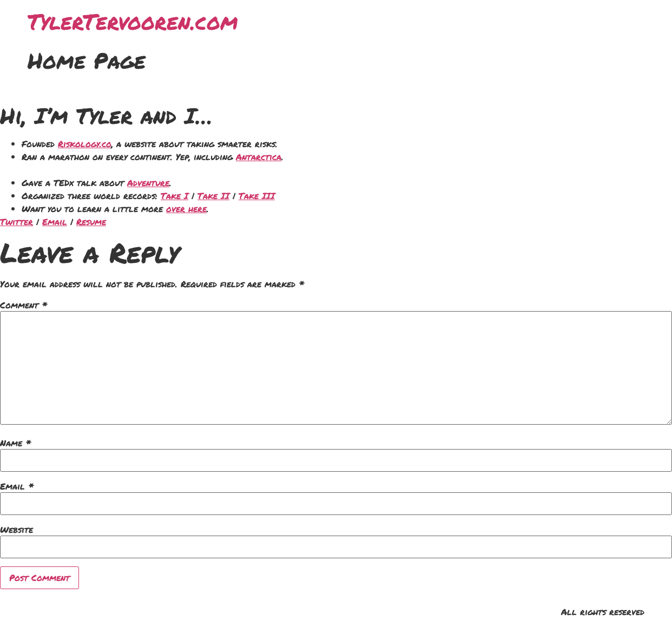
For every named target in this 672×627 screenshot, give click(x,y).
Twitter (17, 222)
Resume (91, 222)
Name (16, 443)
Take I (174, 196)
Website (17, 530)
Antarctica (259, 157)
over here (186, 209)
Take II (213, 196)
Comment (24, 305)
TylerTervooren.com (133, 21)
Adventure (148, 183)
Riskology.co (85, 144)
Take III (257, 196)
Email (55, 222)
